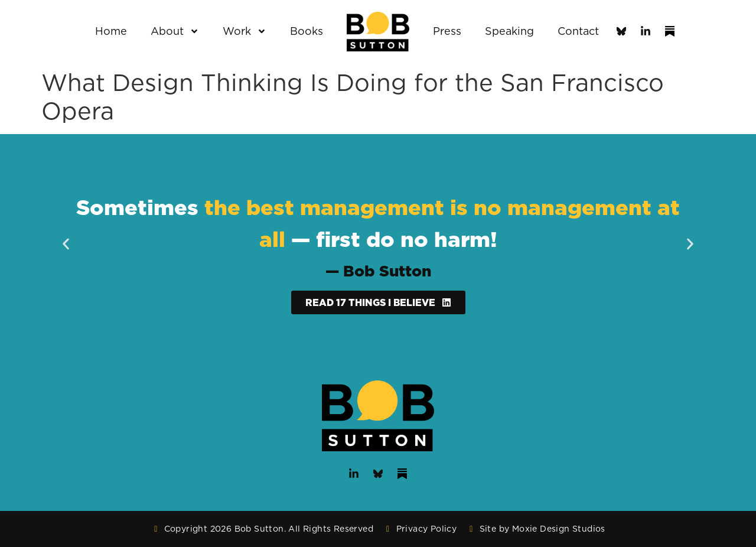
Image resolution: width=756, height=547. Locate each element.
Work (245, 31)
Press (447, 31)
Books (307, 31)
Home (111, 31)
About (175, 31)
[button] (66, 244)
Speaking (509, 31)
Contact (578, 31)
